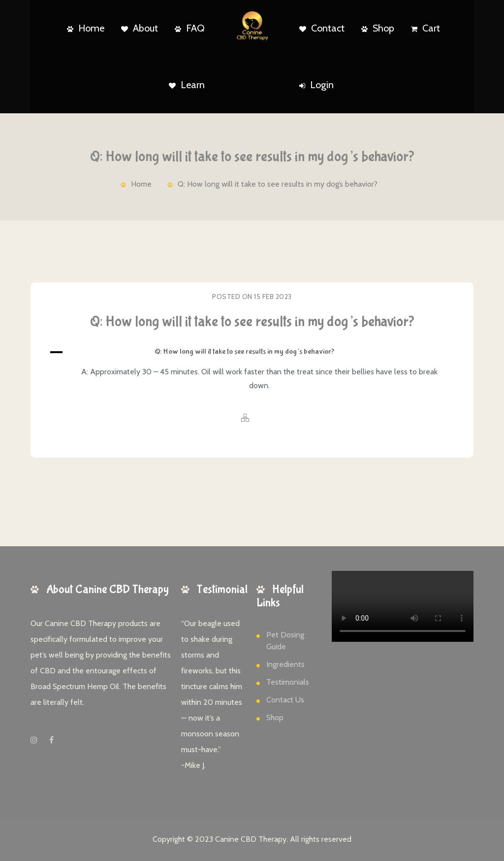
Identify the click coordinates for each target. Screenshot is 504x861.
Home (86, 28)
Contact (322, 28)
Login (316, 85)
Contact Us (285, 700)
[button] (252, 352)
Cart (425, 28)
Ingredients (285, 664)
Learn (187, 85)
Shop (378, 28)
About (140, 28)
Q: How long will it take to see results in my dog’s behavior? (278, 184)
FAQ (190, 28)
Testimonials (288, 682)
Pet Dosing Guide (285, 641)
